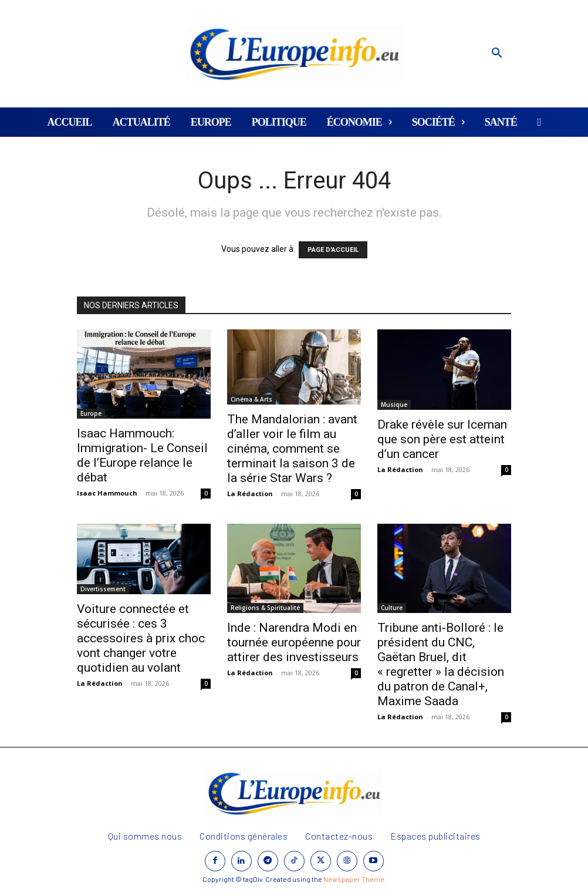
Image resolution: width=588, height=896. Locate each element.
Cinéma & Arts (251, 399)
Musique (394, 405)
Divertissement (103, 589)
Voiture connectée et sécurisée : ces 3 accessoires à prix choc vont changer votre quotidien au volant (141, 638)
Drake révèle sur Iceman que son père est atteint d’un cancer (442, 439)
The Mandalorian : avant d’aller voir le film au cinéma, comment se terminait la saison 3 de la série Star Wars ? (292, 449)
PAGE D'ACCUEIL (333, 250)
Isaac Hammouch (107, 493)
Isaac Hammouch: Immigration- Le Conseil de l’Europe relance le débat (142, 455)
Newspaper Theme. (355, 879)
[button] (497, 53)
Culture (392, 608)
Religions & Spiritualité (265, 608)
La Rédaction (250, 494)
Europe (91, 413)
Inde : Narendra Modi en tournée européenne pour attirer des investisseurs (294, 642)
